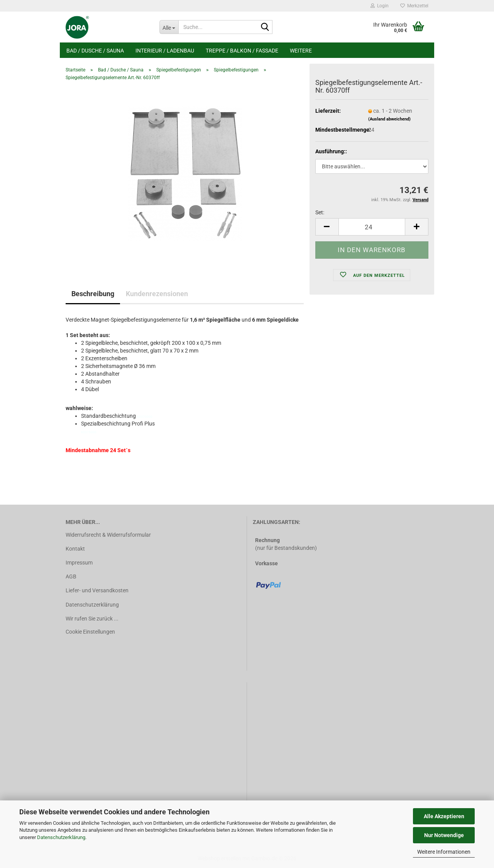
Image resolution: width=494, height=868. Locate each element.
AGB (71, 576)
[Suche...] (169, 27)
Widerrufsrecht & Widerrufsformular (108, 535)
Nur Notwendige (444, 835)
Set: (320, 212)
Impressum (79, 563)
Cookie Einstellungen (90, 632)
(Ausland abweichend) (389, 119)
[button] (327, 227)
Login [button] (380, 6)
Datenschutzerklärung (61, 837)
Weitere (301, 51)
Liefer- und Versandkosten (97, 590)
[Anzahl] (372, 227)
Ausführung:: (331, 151)
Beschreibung (93, 294)
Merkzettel (414, 6)
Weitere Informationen (444, 852)
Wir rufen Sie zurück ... (92, 619)
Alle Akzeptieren (444, 816)
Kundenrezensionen (157, 294)
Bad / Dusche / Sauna (95, 51)
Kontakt (75, 549)
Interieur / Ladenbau (165, 51)
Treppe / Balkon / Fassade (242, 51)
